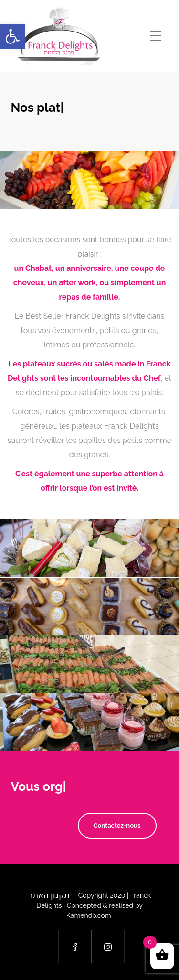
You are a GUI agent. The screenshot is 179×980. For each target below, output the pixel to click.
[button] (12, 36)
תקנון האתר (49, 895)
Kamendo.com (89, 915)
